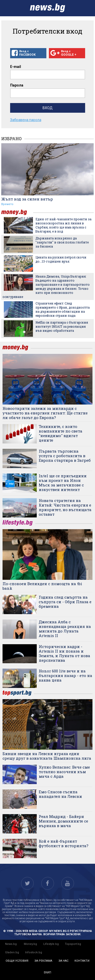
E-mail (16, 67)
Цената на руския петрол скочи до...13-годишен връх (61, 259)
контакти (82, 961)
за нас (63, 961)
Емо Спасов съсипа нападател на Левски (60, 794)
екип (48, 972)
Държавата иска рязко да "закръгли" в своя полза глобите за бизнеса (62, 242)
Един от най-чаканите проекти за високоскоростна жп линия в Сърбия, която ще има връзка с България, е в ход (63, 225)
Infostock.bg (34, 952)
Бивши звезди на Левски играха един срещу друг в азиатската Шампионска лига (47, 756)
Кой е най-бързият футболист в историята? (64, 843)
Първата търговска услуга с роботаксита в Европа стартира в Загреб (65, 456)
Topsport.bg (73, 944)
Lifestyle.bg (51, 944)
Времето (7, 204)
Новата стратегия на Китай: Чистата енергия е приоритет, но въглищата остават (65, 507)
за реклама (43, 961)
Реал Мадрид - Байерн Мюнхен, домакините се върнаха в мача (63, 821)
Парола (17, 85)
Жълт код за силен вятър (27, 199)
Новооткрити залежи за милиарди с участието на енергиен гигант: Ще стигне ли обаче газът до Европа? (45, 413)
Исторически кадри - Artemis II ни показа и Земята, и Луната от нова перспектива (64, 653)
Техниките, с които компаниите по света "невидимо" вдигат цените (61, 433)
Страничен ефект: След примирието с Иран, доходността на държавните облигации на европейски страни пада (63, 309)
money (17, 212)
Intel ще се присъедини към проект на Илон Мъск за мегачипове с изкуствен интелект (63, 483)
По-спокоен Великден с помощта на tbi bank (42, 586)
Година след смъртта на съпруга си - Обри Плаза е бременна (65, 602)
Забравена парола (26, 120)
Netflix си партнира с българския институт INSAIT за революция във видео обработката (62, 326)
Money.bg (30, 944)
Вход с (28, 53)
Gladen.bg (12, 952)
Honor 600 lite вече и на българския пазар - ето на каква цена (65, 675)
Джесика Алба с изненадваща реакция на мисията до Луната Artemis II (65, 629)
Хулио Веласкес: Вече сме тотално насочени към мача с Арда (64, 772)
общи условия (17, 961)
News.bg (11, 944)
